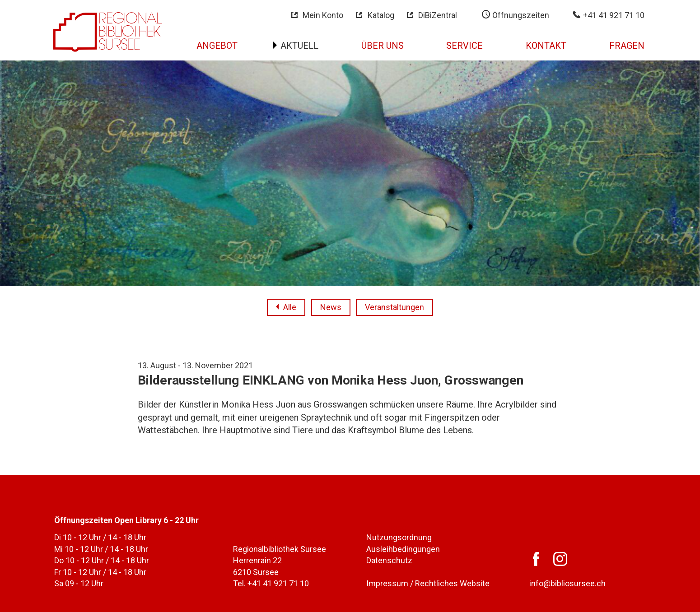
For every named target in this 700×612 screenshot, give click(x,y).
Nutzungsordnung (399, 537)
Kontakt (546, 46)
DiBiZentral (438, 15)
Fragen (627, 46)
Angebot (217, 46)
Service (464, 46)
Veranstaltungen (394, 307)
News (331, 307)
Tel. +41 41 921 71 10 (271, 583)
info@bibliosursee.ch (567, 583)
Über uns (383, 46)
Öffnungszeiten (520, 15)
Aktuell (299, 46)
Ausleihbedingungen (403, 549)
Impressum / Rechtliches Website (428, 583)
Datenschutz (389, 560)
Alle (290, 307)
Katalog (381, 15)
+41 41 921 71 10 (613, 15)
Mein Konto (323, 15)
